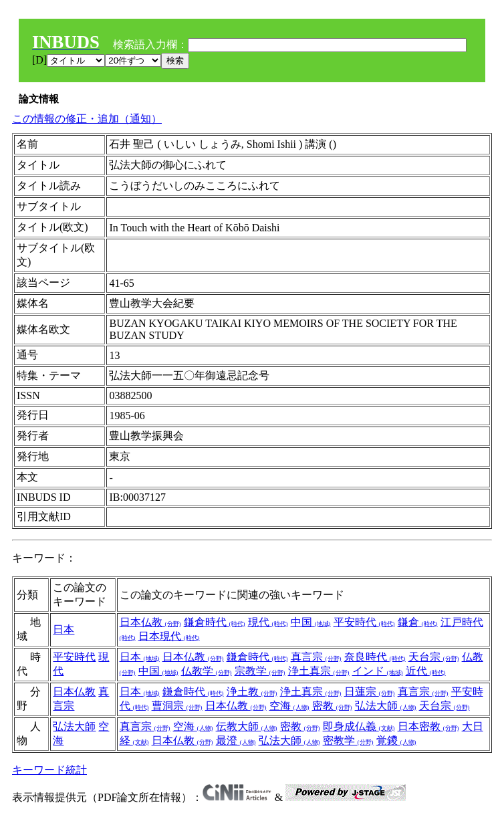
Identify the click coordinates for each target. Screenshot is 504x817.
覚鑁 (396, 740)
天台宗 (434, 657)
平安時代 (364, 622)
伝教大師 (247, 726)
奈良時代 (375, 657)
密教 (332, 706)
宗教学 (260, 671)
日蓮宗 (370, 692)
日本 (64, 629)
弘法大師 (386, 706)
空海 (289, 706)
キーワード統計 (49, 770)
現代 (268, 622)
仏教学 (207, 671)
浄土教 (252, 692)
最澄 (236, 740)
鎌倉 (418, 622)
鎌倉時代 (215, 622)
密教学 (348, 740)
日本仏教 (150, 622)
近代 (426, 671)
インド (378, 671)
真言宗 (316, 657)
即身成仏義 (359, 726)
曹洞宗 (177, 706)
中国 (311, 622)
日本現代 (169, 636)
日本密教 (428, 726)
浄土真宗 (319, 671)
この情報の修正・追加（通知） (87, 119)
